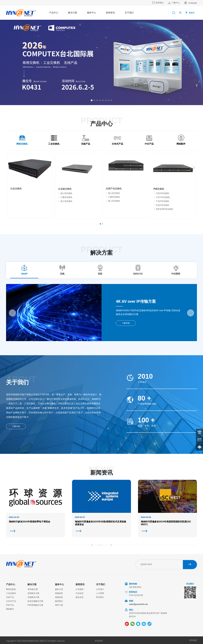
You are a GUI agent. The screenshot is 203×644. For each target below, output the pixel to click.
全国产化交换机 (114, 189)
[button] (92, 100)
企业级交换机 (65, 189)
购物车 (190, 13)
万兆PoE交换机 (161, 193)
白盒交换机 (16, 189)
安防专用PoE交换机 (163, 209)
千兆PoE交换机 (161, 201)
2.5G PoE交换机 (162, 197)
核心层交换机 (65, 193)
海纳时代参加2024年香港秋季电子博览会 (30, 522)
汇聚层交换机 (65, 197)
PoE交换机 (159, 189)
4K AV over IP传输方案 (136, 301)
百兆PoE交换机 (161, 205)
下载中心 (174, 3)
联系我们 (158, 3)
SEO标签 (193, 640)
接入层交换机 (65, 201)
